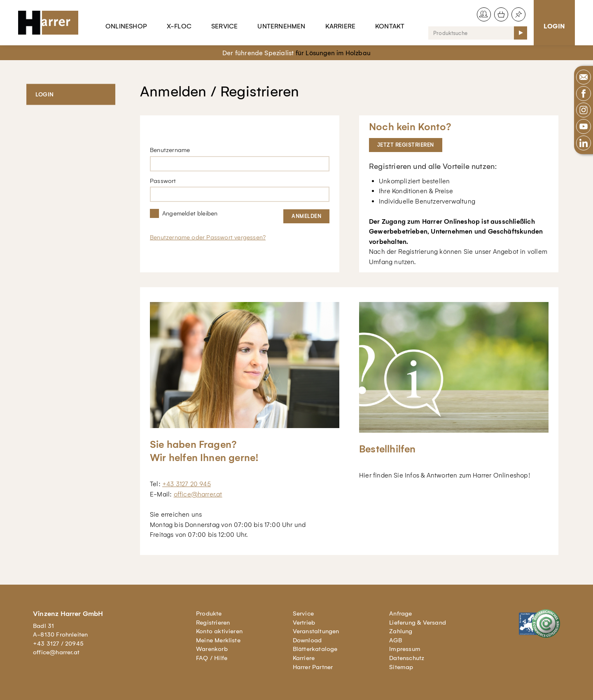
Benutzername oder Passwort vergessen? (208, 237)
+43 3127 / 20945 (58, 644)
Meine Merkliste (218, 640)
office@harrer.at (198, 494)
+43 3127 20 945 (187, 484)
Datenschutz (407, 658)
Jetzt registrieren (406, 145)
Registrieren (213, 623)
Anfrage (400, 613)
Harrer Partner (313, 667)
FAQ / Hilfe (212, 658)
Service (224, 26)
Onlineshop (126, 26)
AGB (396, 640)
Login (554, 26)
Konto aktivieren (219, 631)
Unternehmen (281, 26)
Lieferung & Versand (418, 623)
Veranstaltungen (316, 631)
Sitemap (401, 667)
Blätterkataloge (315, 649)
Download (307, 640)
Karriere (341, 26)
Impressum (405, 649)
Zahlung (401, 631)
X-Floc (179, 26)
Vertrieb (304, 623)
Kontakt (390, 26)
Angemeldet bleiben (190, 213)
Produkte (209, 613)
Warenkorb (212, 649)
